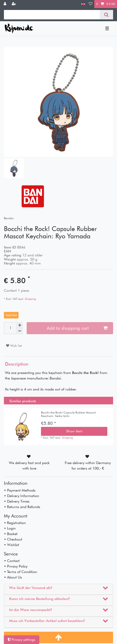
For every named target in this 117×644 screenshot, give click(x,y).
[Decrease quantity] (20, 331)
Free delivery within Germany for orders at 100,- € (88, 466)
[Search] (106, 15)
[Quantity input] (10, 328)
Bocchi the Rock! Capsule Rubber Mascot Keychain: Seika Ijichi (68, 414)
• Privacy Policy (16, 566)
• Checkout (13, 539)
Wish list (14, 346)
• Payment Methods (20, 490)
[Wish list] (91, 4)
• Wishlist (11, 545)
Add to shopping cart (77, 328)
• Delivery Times (17, 501)
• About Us (13, 577)
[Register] (14, 4)
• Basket (11, 534)
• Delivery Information (22, 496)
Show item (74, 431)
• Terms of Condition (21, 572)
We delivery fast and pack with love (29, 466)
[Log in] (5, 4)
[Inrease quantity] (20, 325)
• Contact (12, 561)
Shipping (30, 299)
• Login (10, 528)
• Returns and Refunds (22, 507)
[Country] (83, 4)
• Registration (15, 523)
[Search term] (52, 15)
